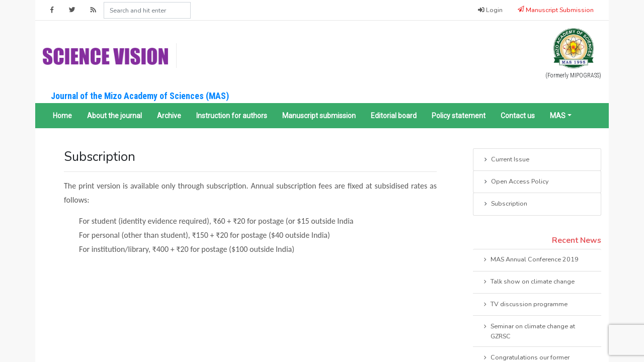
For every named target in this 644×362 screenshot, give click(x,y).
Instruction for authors (232, 116)
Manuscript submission (319, 116)
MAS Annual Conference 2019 (530, 260)
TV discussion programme (525, 305)
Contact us (518, 116)
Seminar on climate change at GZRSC (529, 331)
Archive (169, 116)
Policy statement (459, 116)
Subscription (505, 204)
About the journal (114, 116)
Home (62, 116)
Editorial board (394, 116)
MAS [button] (558, 116)
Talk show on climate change (528, 282)
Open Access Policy (515, 182)
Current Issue (506, 160)
